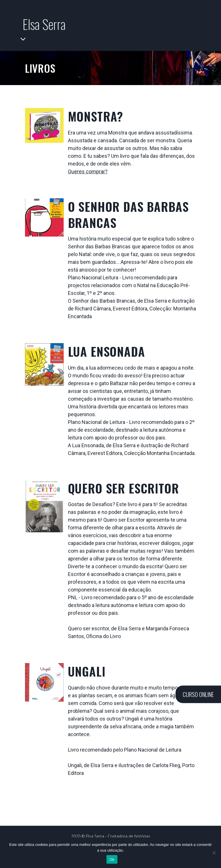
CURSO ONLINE (198, 694)
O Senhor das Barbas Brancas (128, 217)
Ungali (87, 674)
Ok (112, 860)
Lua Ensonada (106, 354)
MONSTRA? (96, 119)
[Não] (214, 853)
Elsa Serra (46, 24)
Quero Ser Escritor (123, 491)
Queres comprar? (88, 174)
